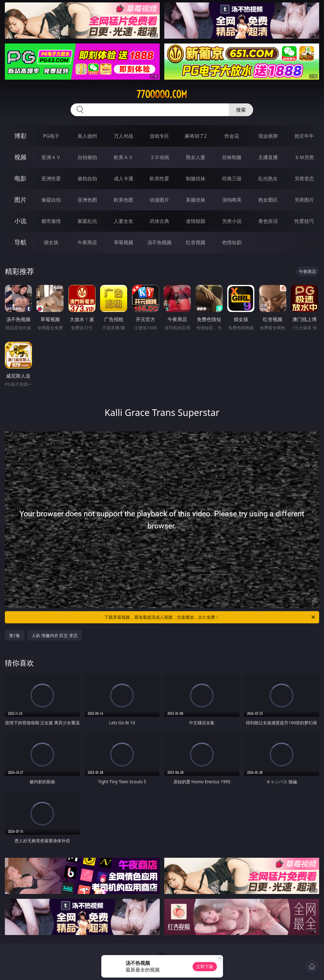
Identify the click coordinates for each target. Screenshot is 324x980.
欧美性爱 (159, 178)
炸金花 (232, 136)
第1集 (15, 635)
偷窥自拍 (51, 200)
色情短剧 (232, 242)
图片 (20, 200)
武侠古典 (159, 221)
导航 (20, 242)
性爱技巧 (304, 221)
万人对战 (124, 136)
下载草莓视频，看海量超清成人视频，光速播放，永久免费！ (210, 617)
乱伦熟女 (268, 178)
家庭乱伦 (87, 221)
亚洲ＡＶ (51, 157)
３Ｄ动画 (159, 157)
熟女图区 (268, 200)
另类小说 (232, 221)
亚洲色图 (87, 200)
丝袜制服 (232, 157)
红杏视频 (196, 242)
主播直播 (268, 157)
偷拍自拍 (87, 178)
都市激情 (51, 221)
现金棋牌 (268, 136)
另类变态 (304, 178)
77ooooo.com (162, 94)
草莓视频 (124, 242)
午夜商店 (87, 242)
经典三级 (232, 178)
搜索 (241, 110)
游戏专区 (159, 136)
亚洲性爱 (51, 178)
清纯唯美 (232, 200)
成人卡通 (124, 178)
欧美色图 (124, 200)
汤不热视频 (159, 242)
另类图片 (304, 200)
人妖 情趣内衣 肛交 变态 (55, 635)
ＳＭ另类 (304, 157)
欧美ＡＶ (124, 157)
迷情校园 (196, 221)
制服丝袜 (196, 178)
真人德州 (87, 136)
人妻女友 (124, 221)
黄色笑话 (268, 221)
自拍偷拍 (87, 157)
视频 (20, 157)
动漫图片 (159, 200)
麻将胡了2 (196, 136)
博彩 (20, 136)
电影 (20, 178)
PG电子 (51, 136)
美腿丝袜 (196, 200)
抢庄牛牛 (304, 136)
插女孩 (51, 242)
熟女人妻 (196, 157)
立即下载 (205, 966)
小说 (20, 221)
